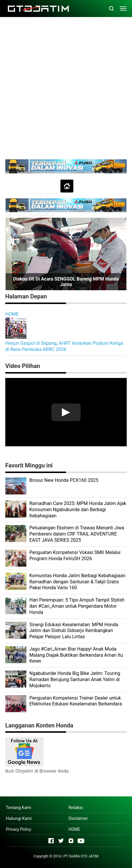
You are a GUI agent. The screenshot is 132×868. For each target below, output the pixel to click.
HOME (12, 314)
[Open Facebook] (51, 841)
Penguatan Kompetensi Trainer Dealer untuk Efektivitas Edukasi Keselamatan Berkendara (76, 701)
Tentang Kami (18, 808)
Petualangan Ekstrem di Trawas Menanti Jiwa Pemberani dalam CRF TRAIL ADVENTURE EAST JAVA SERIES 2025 (77, 534)
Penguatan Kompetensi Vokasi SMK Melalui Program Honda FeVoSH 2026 (75, 555)
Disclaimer (78, 818)
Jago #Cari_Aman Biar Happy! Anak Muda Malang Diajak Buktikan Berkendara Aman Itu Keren (76, 655)
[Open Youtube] (81, 841)
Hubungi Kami (19, 818)
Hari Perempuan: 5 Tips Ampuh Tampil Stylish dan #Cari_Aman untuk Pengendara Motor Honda (77, 606)
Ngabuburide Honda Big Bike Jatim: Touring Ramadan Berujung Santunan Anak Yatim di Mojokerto (75, 679)
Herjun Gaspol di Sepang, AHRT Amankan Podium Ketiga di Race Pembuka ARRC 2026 (64, 346)
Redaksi (76, 808)
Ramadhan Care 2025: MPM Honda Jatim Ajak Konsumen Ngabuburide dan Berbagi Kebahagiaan (78, 510)
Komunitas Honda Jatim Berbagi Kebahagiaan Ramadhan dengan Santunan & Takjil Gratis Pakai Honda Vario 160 (77, 582)
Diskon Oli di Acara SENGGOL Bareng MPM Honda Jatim (66, 282)
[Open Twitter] (61, 841)
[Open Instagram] (71, 841)
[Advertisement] (66, 87)
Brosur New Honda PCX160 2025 (64, 480)
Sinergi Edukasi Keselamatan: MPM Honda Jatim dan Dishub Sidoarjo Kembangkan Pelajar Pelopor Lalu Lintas (74, 631)
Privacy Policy (18, 829)
